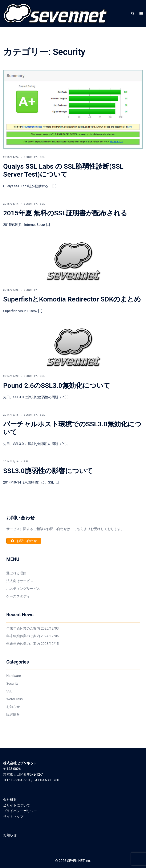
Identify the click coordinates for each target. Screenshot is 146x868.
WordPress (15, 699)
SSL (42, 157)
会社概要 (10, 800)
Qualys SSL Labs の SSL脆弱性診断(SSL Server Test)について (63, 170)
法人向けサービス (20, 581)
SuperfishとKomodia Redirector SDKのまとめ (72, 299)
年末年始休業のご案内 (23, 628)
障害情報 (13, 715)
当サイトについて (17, 805)
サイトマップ (13, 817)
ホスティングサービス (23, 589)
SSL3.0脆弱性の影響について (48, 471)
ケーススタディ (18, 596)
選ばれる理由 (16, 573)
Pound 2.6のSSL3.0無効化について (57, 385)
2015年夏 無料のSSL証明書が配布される (65, 213)
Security (31, 157)
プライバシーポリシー (20, 811)
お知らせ (13, 707)
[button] (133, 14)
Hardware (14, 676)
